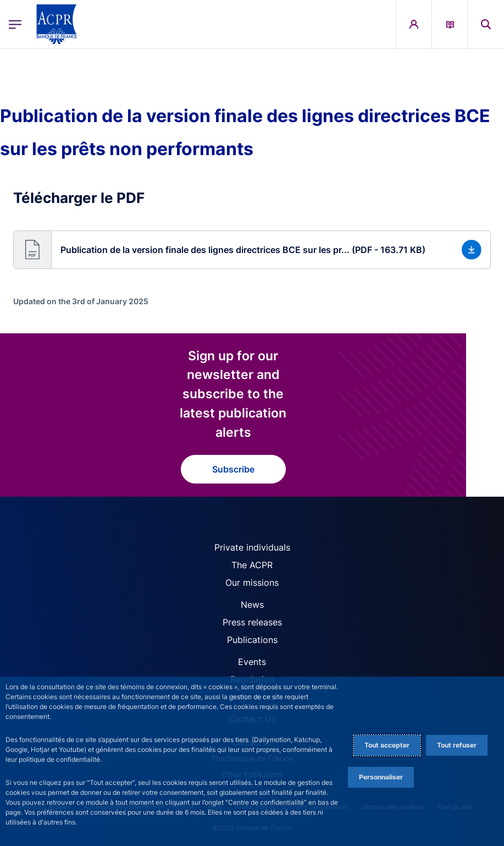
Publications (252, 640)
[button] (486, 24)
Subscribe (233, 469)
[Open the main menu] (15, 24)
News (252, 605)
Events (252, 662)
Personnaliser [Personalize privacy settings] (381, 777)
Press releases (252, 622)
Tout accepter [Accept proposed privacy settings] (387, 745)
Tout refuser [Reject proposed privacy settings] (457, 745)
